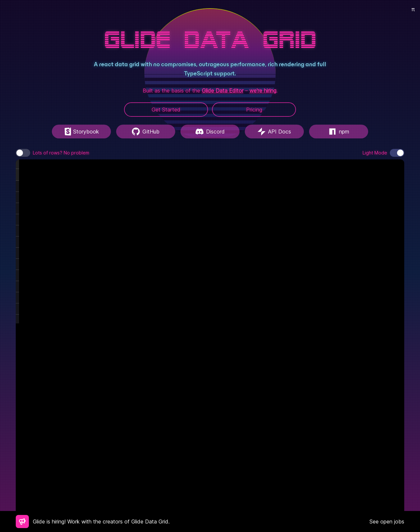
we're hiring (263, 91)
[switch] (23, 153)
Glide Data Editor (223, 91)
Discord (210, 132)
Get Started (166, 110)
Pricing (254, 110)
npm (339, 132)
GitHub (146, 132)
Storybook (82, 132)
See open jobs (387, 522)
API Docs (274, 132)
